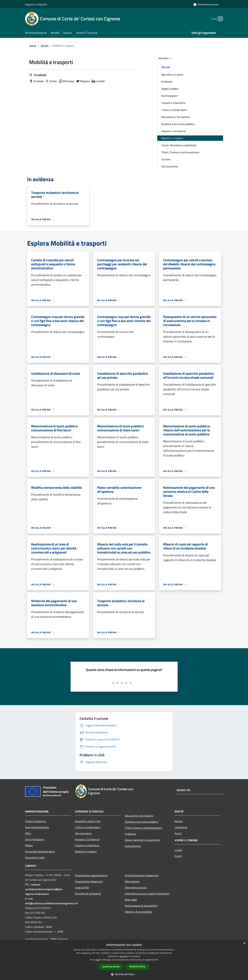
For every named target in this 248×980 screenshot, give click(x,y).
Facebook (36, 81)
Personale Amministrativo (40, 851)
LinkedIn (98, 81)
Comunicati (181, 827)
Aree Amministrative (37, 827)
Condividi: (38, 75)
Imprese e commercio (173, 131)
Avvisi (178, 833)
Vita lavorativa (170, 166)
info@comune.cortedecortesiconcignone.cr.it (52, 903)
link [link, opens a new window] (156, 960)
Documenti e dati (35, 858)
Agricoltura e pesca (172, 75)
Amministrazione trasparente (142, 875)
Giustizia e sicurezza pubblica (178, 124)
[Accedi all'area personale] (206, 4)
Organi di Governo (35, 821)
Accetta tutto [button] (111, 967)
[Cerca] (219, 19)
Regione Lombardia (36, 4)
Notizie (179, 821)
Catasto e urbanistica (173, 103)
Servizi (45, 46)
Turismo (166, 159)
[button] (124, 974)
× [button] (244, 943)
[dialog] (124, 960)
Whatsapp (66, 81)
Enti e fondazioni (35, 839)
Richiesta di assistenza (88, 894)
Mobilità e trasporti (172, 138)
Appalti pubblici (170, 89)
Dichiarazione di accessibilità (141, 906)
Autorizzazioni (169, 96)
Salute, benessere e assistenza (179, 145)
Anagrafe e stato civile (88, 821)
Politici (29, 845)
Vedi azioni (166, 58)
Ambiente (167, 82)
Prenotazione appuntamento (91, 875)
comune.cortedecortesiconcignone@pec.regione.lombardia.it (44, 889)
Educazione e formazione (176, 117)
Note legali (131, 900)
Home (32, 46)
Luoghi (178, 850)
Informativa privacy (136, 887)
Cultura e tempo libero (174, 110)
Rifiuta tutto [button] (137, 967)
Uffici (28, 833)
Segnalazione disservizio (89, 881)
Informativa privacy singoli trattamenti (147, 894)
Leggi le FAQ (82, 887)
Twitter (51, 81)
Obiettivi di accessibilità (138, 912)
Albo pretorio (132, 881)
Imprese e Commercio (87, 839)
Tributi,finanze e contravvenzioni (144, 828)
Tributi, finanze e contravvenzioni (180, 152)
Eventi (178, 856)
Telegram (83, 81)
